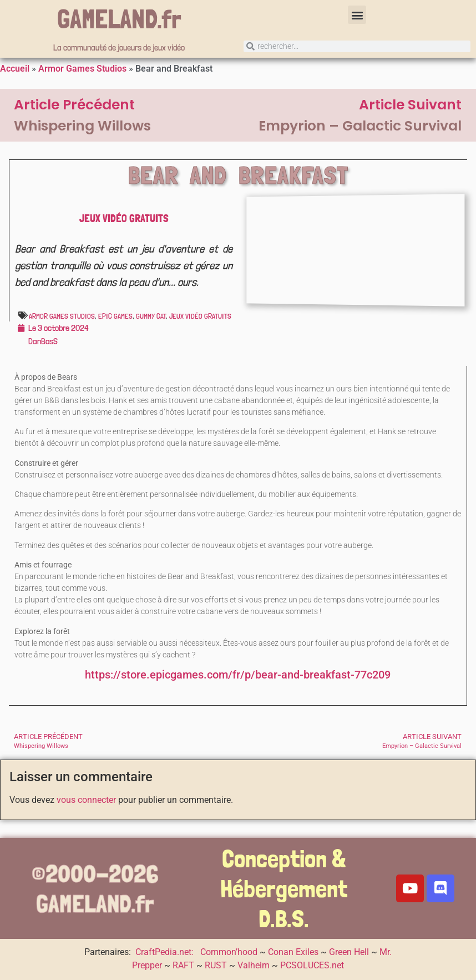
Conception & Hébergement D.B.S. (284, 888)
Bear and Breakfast (239, 175)
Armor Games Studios (82, 69)
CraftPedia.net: (166, 952)
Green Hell (349, 952)
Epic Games (115, 316)
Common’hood (229, 952)
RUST (216, 965)
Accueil (15, 69)
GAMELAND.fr (119, 19)
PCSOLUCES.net (312, 965)
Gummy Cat (151, 316)
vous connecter (86, 800)
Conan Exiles (293, 952)
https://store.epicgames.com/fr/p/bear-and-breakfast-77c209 (238, 675)
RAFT (183, 965)
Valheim (254, 965)
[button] (357, 15)
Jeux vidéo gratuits (124, 218)
